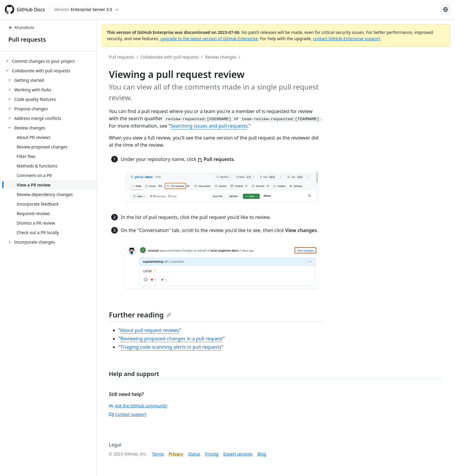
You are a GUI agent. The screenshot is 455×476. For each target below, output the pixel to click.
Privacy (176, 454)
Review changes (221, 57)
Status (194, 454)
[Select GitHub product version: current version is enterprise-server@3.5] (86, 10)
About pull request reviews (150, 330)
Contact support (128, 414)
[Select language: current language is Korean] (445, 10)
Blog (262, 454)
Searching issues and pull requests (209, 126)
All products (21, 28)
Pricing (212, 454)
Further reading (140, 315)
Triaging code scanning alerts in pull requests (171, 347)
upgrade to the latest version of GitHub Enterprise (209, 39)
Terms (158, 454)
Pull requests (27, 39)
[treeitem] (51, 61)
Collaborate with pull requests (170, 57)
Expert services (238, 454)
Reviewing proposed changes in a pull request (172, 339)
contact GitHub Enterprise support (346, 39)
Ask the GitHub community (138, 406)
